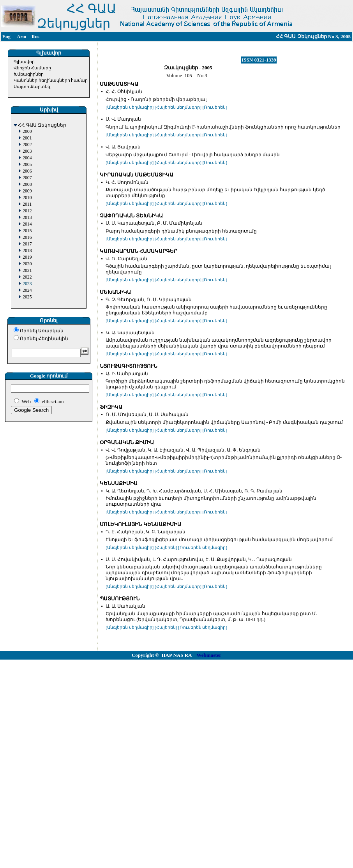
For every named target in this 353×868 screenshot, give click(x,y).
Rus (35, 37)
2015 (27, 231)
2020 (27, 264)
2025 (27, 297)
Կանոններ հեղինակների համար (51, 80)
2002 (27, 145)
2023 (27, 284)
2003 (27, 151)
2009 (27, 191)
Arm (22, 37)
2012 (27, 211)
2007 (27, 178)
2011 (27, 204)
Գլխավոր (24, 62)
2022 (27, 277)
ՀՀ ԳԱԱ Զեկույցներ (42, 125)
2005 (27, 165)
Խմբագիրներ (29, 74)
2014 (27, 224)
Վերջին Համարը (32, 68)
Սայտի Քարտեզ (32, 86)
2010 (27, 198)
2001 (27, 138)
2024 (27, 290)
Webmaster (209, 655)
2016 (27, 237)
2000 (27, 131)
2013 (27, 218)
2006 (27, 171)
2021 (27, 271)
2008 (27, 184)
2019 (27, 257)
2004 (27, 158)
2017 (27, 244)
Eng (6, 37)
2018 (27, 251)
